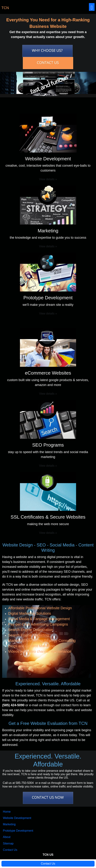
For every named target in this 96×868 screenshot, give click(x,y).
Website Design (17, 545)
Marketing (9, 824)
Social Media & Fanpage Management (39, 619)
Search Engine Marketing (29, 635)
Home (7, 812)
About (7, 837)
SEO (41, 545)
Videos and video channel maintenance (40, 651)
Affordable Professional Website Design (40, 608)
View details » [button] (48, 179)
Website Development (17, 818)
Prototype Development (18, 831)
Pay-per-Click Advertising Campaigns (38, 624)
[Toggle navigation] (92, 7)
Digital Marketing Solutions (30, 613)
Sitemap (8, 843)
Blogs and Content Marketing (32, 646)
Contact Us (10, 850)
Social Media (62, 545)
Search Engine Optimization (31, 630)
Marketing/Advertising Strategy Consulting (42, 641)
